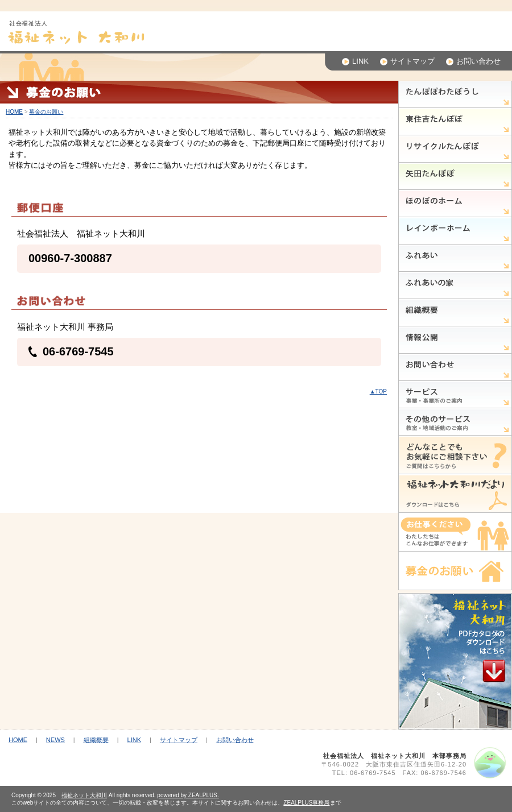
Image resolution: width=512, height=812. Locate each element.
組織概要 (96, 740)
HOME (14, 112)
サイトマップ (407, 61)
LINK (355, 61)
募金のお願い (46, 112)
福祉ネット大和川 (84, 795)
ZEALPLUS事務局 (306, 803)
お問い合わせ (473, 61)
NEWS (55, 740)
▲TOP (378, 391)
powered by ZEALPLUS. (188, 795)
